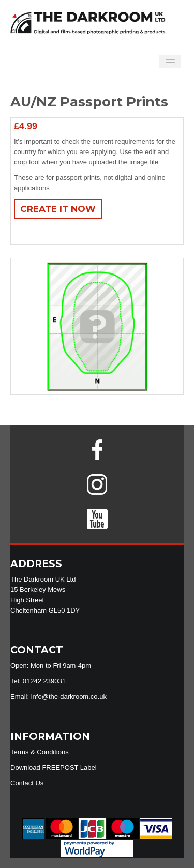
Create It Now (58, 209)
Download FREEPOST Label (54, 767)
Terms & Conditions (40, 752)
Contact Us (27, 783)
